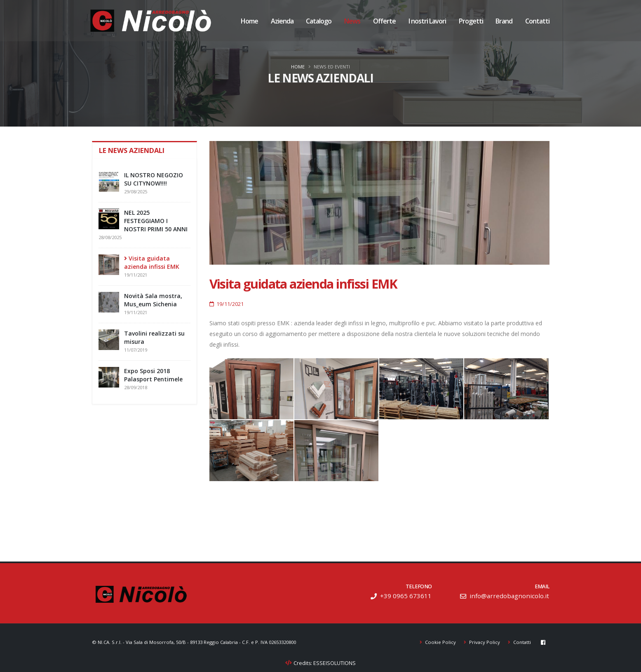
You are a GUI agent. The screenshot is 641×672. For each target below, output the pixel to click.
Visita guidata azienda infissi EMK (152, 262)
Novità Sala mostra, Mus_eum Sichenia (153, 300)
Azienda (282, 21)
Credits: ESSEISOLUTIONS (325, 663)
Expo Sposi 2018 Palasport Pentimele (153, 375)
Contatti (537, 21)
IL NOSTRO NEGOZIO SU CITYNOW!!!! (154, 179)
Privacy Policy (484, 642)
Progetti (471, 21)
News (352, 21)
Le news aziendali (133, 150)
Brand (504, 21)
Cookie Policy (440, 642)
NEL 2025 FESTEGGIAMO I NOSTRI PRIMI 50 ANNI (156, 221)
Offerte (384, 21)
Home (249, 21)
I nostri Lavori (427, 21)
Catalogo (319, 21)
